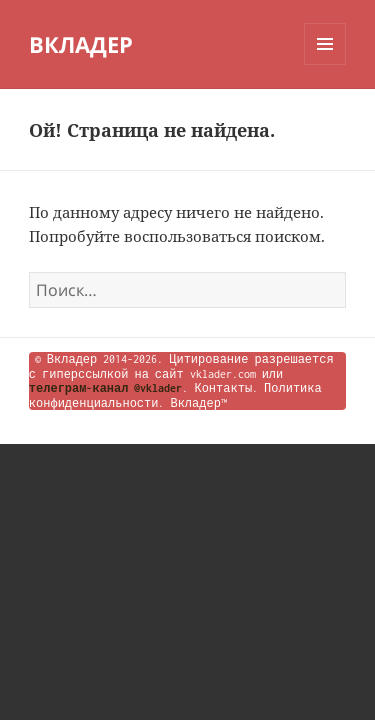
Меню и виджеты (325, 64)
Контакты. (226, 388)
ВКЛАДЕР (81, 44)
